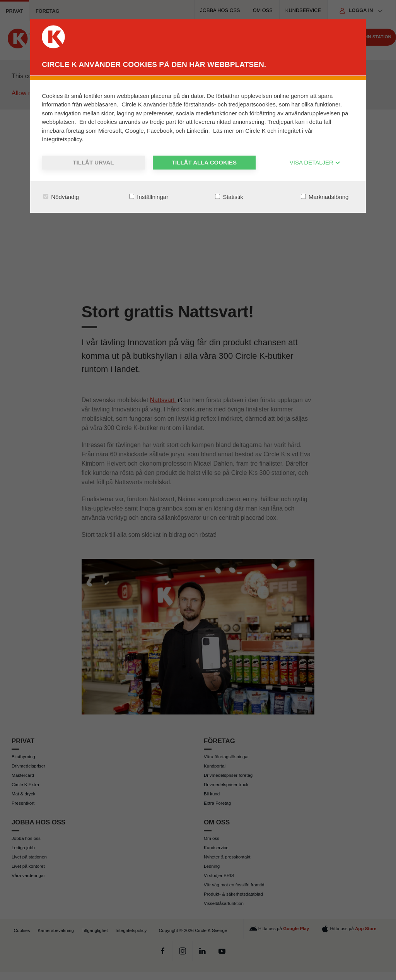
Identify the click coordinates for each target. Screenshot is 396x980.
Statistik (229, 197)
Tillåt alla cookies (204, 162)
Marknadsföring (325, 197)
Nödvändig (61, 197)
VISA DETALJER (315, 162)
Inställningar (149, 197)
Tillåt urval (93, 162)
